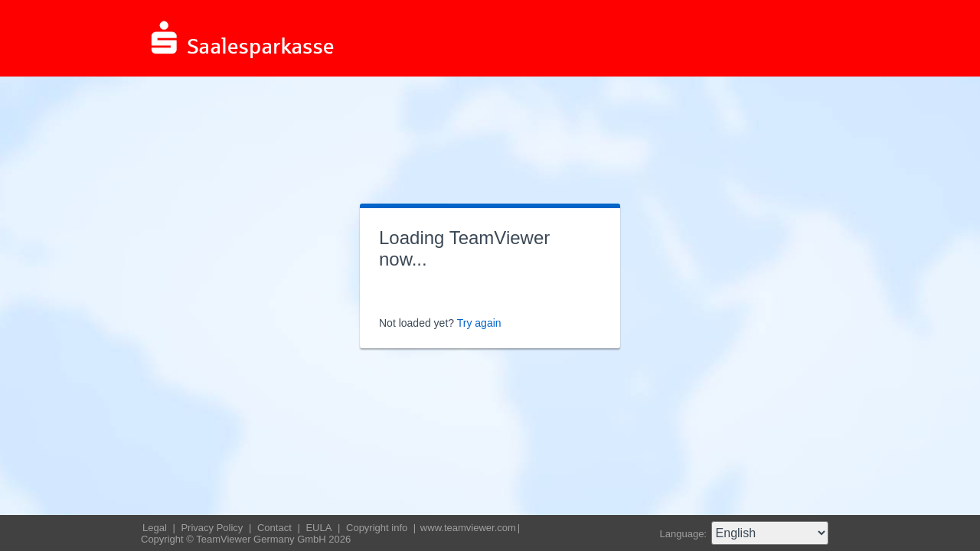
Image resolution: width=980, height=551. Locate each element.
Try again (479, 323)
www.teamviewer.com (468, 528)
